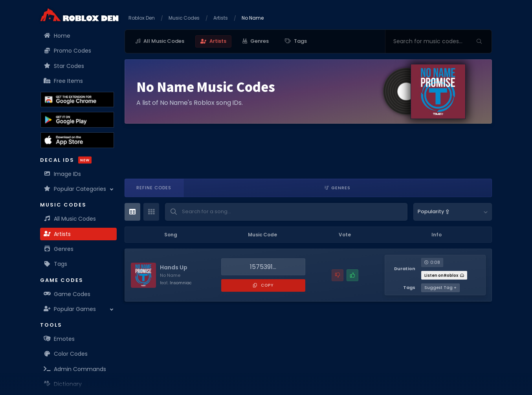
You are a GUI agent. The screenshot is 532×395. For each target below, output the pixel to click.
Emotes (59, 339)
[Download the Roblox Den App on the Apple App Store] (77, 140)
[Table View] (132, 212)
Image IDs (62, 174)
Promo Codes (68, 51)
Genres (59, 249)
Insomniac (181, 283)
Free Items (63, 81)
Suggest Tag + (440, 288)
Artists (57, 234)
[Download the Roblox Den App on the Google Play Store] (77, 120)
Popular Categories (75, 189)
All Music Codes (70, 219)
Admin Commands (75, 369)
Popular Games (70, 309)
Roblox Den (142, 18)
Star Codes (64, 66)
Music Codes (184, 18)
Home (57, 36)
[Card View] (151, 212)
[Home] (79, 15)
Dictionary (63, 384)
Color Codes (66, 354)
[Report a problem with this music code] (338, 275)
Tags (56, 264)
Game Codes (67, 294)
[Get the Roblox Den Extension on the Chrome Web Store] (77, 100)
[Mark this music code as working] (352, 275)
